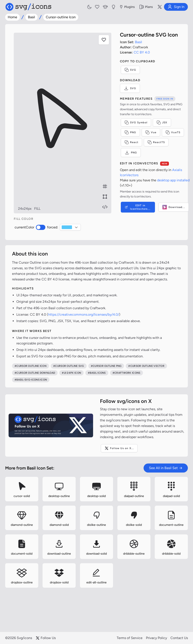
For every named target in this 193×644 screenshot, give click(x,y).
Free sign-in (165, 99)
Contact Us (179, 638)
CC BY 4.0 (142, 52)
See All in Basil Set (166, 468)
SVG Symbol (136, 122)
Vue (151, 132)
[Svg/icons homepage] (28, 7)
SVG (130, 70)
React (131, 142)
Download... (174, 207)
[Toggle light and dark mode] (89, 7)
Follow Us (46, 638)
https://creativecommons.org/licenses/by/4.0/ (84, 314)
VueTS (173, 132)
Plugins (127, 7)
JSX (162, 122)
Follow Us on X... (119, 448)
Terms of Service (130, 638)
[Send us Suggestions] (113, 7)
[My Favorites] (97, 7)
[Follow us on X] (160, 7)
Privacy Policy (156, 638)
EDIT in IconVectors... (137, 207)
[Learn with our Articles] (105, 7)
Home (12, 17)
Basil (31, 17)
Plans (146, 7)
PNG (130, 132)
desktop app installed (173, 180)
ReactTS (156, 142)
